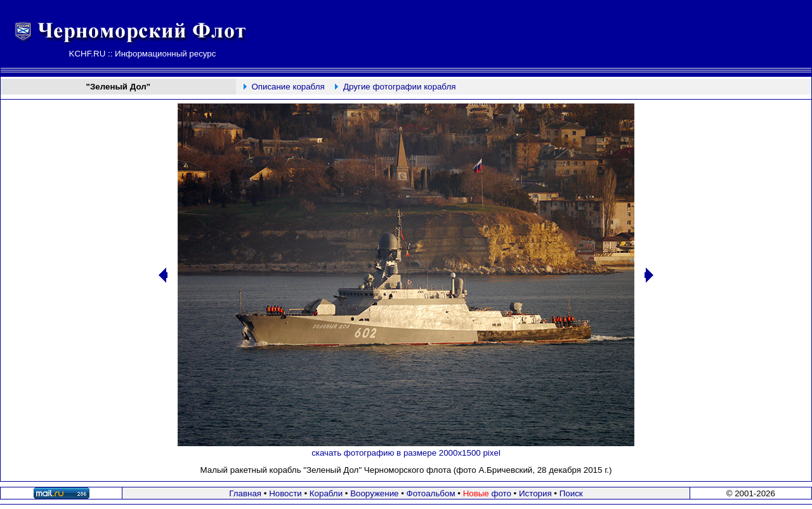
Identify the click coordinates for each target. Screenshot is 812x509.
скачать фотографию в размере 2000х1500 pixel (406, 453)
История (535, 493)
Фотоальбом (431, 493)
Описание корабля (288, 87)
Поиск (571, 493)
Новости (285, 493)
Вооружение (374, 493)
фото (487, 493)
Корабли (326, 493)
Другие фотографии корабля (399, 87)
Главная (245, 493)
